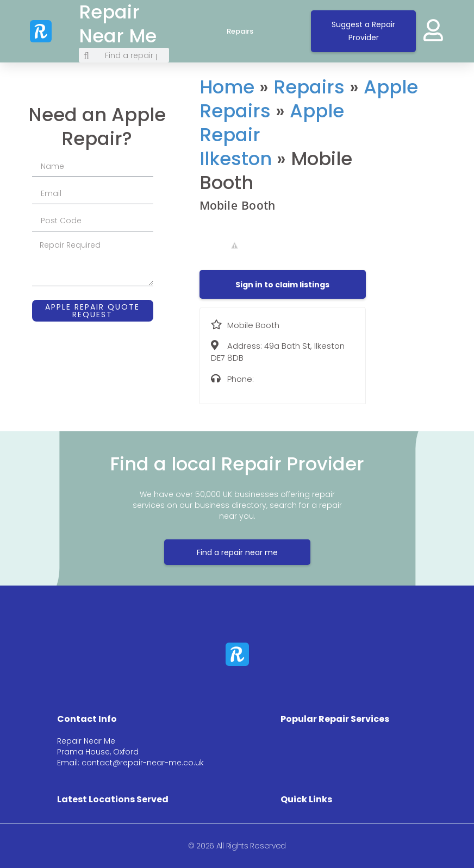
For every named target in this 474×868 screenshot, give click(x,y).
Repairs (251, 32)
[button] (282, 285)
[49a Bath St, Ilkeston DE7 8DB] (421, 160)
